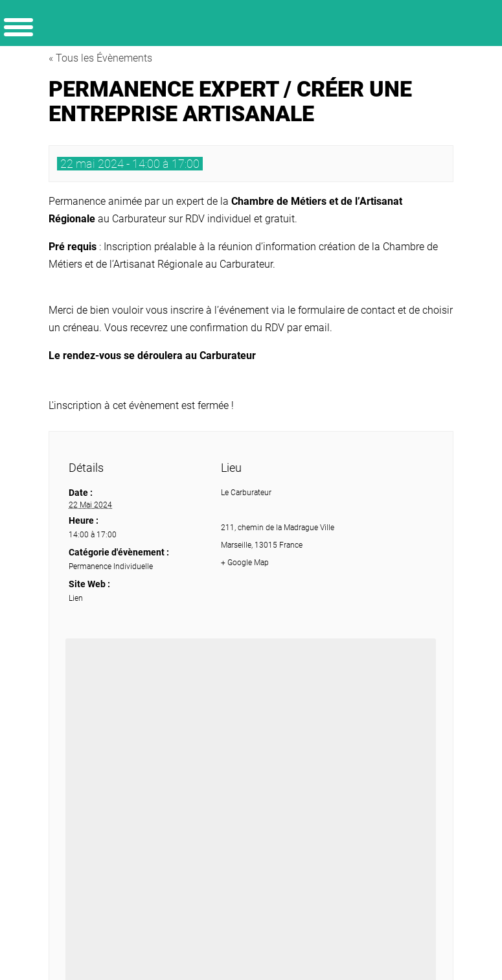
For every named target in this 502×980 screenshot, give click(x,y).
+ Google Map (245, 563)
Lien (76, 598)
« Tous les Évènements (100, 58)
